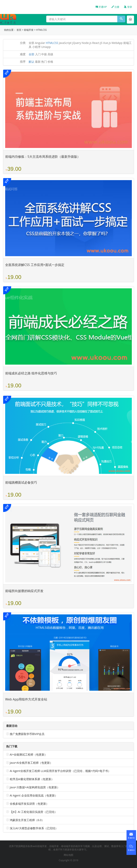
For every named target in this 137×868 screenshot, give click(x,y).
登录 (128, 7)
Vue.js (107, 43)
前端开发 (29, 30)
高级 (50, 54)
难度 (23, 54)
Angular (40, 43)
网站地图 (68, 855)
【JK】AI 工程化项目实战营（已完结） (34, 812)
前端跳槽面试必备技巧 (21, 482)
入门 (38, 54)
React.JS (97, 43)
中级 (44, 54)
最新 (38, 62)
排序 (23, 62)
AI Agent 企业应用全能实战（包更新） (34, 795)
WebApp (117, 43)
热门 (44, 62)
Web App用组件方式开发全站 (26, 699)
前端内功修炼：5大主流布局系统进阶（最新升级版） (43, 157)
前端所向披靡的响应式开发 (24, 591)
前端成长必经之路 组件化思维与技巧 (31, 373)
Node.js (87, 43)
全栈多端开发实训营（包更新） (29, 804)
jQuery (77, 43)
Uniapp (46, 47)
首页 (19, 30)
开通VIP (101, 7)
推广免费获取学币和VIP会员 (27, 734)
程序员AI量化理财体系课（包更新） (32, 779)
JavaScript (65, 43)
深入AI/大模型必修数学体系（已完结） (34, 828)
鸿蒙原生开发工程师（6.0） (27, 820)
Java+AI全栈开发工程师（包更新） (31, 763)
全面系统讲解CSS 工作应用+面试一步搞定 (35, 265)
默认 (31, 62)
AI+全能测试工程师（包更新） (29, 754)
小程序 (36, 47)
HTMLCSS (41, 30)
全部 (31, 43)
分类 (23, 43)
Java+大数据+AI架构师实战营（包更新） (35, 787)
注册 (115, 7)
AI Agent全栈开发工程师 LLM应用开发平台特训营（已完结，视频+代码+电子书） (60, 771)
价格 (50, 62)
